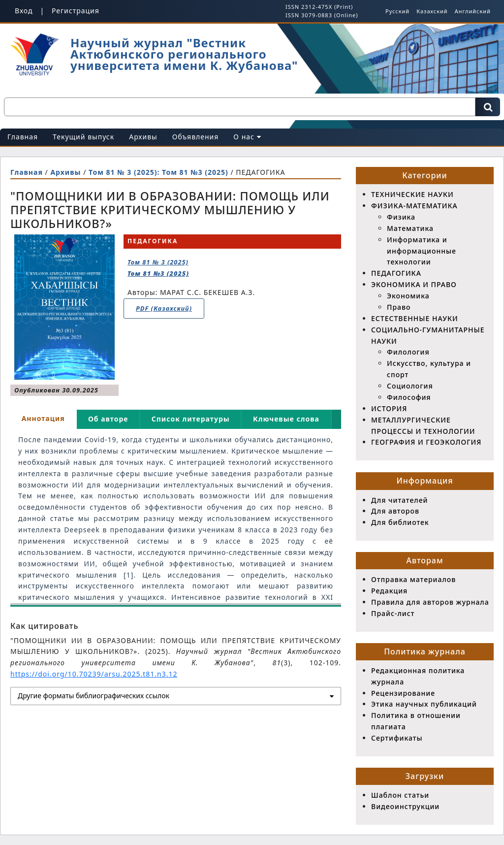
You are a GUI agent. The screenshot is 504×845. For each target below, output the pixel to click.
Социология (410, 386)
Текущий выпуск (83, 137)
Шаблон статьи (400, 795)
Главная (23, 137)
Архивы (143, 137)
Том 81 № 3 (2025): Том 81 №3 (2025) (159, 172)
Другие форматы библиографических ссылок (94, 696)
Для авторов (395, 511)
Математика (410, 228)
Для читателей (399, 500)
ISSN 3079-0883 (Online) (322, 15)
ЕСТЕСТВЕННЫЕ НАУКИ (415, 318)
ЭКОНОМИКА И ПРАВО (414, 284)
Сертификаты (397, 738)
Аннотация (43, 418)
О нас (247, 137)
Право (399, 307)
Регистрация (76, 11)
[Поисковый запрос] (240, 107)
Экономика (408, 296)
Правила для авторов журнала (430, 602)
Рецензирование (403, 693)
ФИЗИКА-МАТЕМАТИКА (414, 206)
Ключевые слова (286, 419)
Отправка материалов (413, 579)
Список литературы (191, 419)
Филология (408, 352)
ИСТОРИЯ (389, 408)
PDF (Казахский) (164, 308)
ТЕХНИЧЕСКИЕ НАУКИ (412, 194)
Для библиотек (400, 522)
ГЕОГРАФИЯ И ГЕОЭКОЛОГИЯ (426, 442)
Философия (409, 397)
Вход (24, 11)
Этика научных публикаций (424, 704)
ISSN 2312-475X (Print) (319, 7)
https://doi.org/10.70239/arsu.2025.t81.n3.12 (94, 674)
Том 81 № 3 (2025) (158, 268)
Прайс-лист (393, 613)
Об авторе (108, 419)
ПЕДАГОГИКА (396, 273)
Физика (401, 217)
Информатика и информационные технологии (422, 251)
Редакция (389, 591)
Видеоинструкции (405, 806)
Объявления (196, 137)
